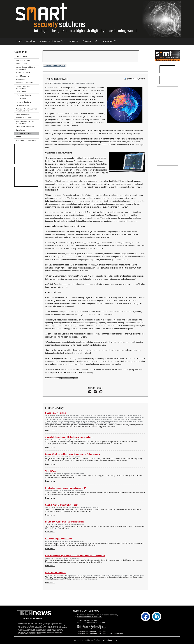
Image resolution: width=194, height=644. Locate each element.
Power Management (23, 114)
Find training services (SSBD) (55, 66)
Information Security (23, 95)
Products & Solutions (24, 118)
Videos (18, 137)
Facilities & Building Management (23, 87)
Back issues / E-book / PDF (52, 41)
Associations (20, 79)
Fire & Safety (21, 92)
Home (19, 41)
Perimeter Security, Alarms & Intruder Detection (26, 110)
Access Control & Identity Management (25, 68)
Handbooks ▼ (109, 41)
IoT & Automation (22, 105)
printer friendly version (134, 79)
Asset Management (23, 76)
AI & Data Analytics (23, 73)
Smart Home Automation (25, 127)
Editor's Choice (21, 57)
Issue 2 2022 (49, 83)
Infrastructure (21, 99)
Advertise (87, 41)
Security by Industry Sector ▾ (27, 140)
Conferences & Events (24, 83)
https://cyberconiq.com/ (69, 378)
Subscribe (74, 41)
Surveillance (20, 130)
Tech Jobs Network (23, 60)
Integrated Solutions (23, 102)
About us (31, 41)
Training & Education (24, 133)
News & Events (21, 64)
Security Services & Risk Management (25, 122)
